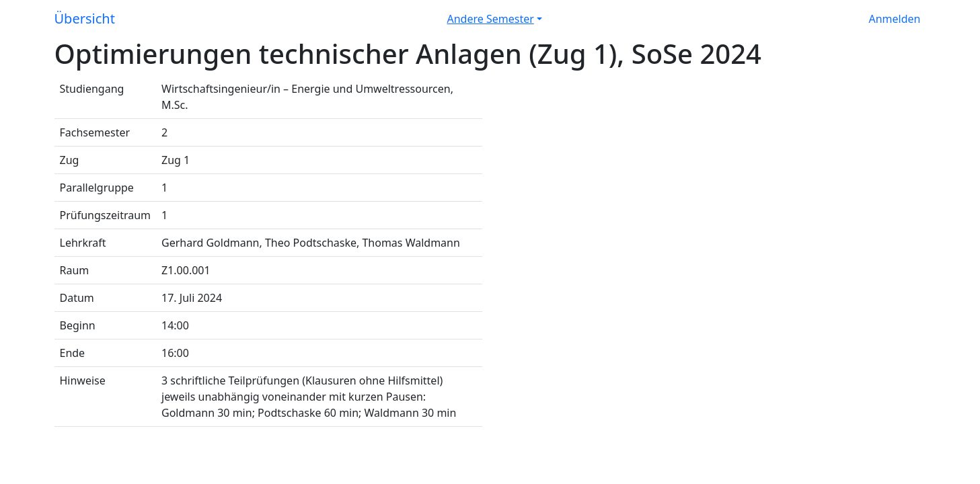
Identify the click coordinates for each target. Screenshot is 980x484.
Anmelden (895, 19)
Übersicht (85, 18)
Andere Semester (491, 19)
